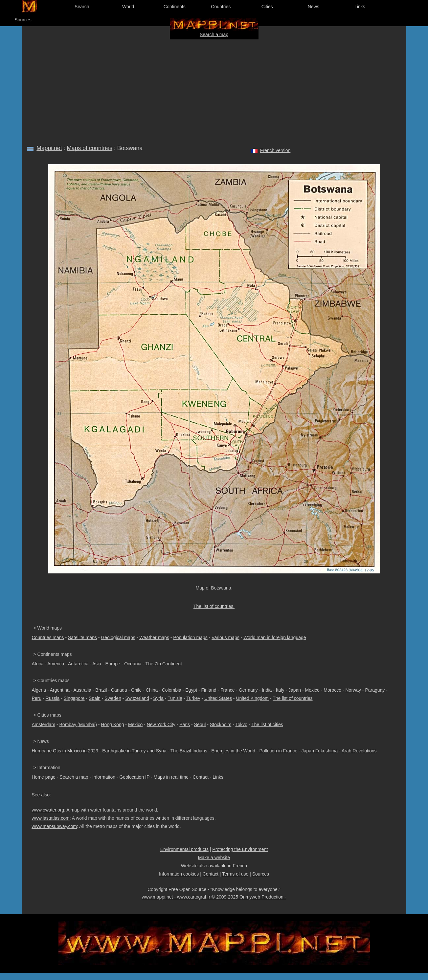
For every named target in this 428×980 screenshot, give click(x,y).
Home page (44, 777)
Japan (295, 690)
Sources (23, 20)
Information (104, 777)
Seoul (200, 724)
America (56, 664)
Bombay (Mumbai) (78, 724)
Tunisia (175, 698)
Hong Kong (112, 724)
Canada (119, 690)
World (128, 7)
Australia (82, 690)
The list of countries (293, 698)
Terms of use (235, 874)
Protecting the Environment (240, 849)
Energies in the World (233, 751)
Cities (267, 7)
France (228, 690)
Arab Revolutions (359, 751)
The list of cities (267, 724)
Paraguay (375, 690)
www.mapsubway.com (54, 826)
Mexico (312, 690)
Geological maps (118, 637)
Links (360, 7)
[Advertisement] (214, 91)
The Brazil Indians (189, 751)
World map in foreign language (275, 637)
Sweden (113, 698)
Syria (158, 698)
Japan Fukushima (320, 751)
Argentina (60, 690)
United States (218, 698)
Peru (37, 698)
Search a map (214, 34)
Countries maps (48, 637)
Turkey (193, 698)
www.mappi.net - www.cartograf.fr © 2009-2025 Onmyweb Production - (214, 897)
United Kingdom (252, 698)
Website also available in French (214, 866)
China (152, 690)
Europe (113, 664)
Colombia (172, 690)
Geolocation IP (134, 777)
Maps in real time (171, 777)
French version (275, 150)
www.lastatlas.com (51, 818)
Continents (175, 7)
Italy (280, 690)
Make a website (214, 857)
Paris (185, 724)
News (314, 7)
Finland (209, 690)
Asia (97, 664)
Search (82, 7)
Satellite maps (82, 637)
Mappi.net (49, 148)
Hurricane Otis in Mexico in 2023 (65, 751)
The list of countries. (214, 606)
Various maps (225, 637)
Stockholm (221, 724)
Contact (201, 777)
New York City (161, 724)
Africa (38, 664)
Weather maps (154, 637)
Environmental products (184, 849)
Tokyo (241, 724)
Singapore (74, 698)
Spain (95, 698)
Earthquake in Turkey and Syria (134, 751)
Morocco (332, 690)
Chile (136, 690)
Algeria (39, 690)
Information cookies (179, 874)
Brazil (101, 690)
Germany (248, 690)
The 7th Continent (164, 664)
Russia (53, 698)
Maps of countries (90, 148)
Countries (221, 7)
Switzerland (137, 698)
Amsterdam (44, 724)
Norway (353, 690)
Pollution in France (278, 751)
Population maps (190, 637)
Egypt (191, 690)
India (267, 690)
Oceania (133, 664)
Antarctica (78, 664)
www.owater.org (48, 810)
